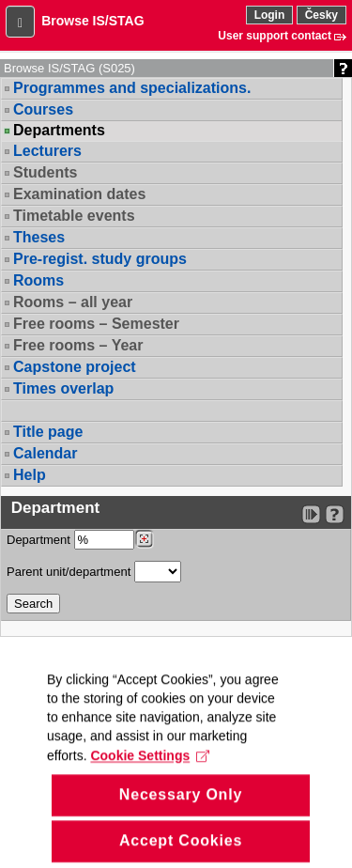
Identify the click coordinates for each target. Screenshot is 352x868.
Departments (59, 131)
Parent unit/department (94, 572)
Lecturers (47, 151)
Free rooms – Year (78, 345)
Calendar (45, 453)
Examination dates (79, 194)
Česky (321, 15)
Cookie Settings (150, 780)
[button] (20, 22)
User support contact (275, 36)
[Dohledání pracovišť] (144, 539)
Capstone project (75, 367)
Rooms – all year (73, 302)
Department (80, 540)
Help (30, 475)
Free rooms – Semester (96, 324)
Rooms (38, 280)
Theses (39, 237)
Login (270, 15)
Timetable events (74, 216)
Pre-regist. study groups (100, 259)
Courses (43, 109)
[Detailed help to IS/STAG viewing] (335, 514)
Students (45, 172)
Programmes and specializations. (132, 88)
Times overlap (63, 388)
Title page (48, 432)
